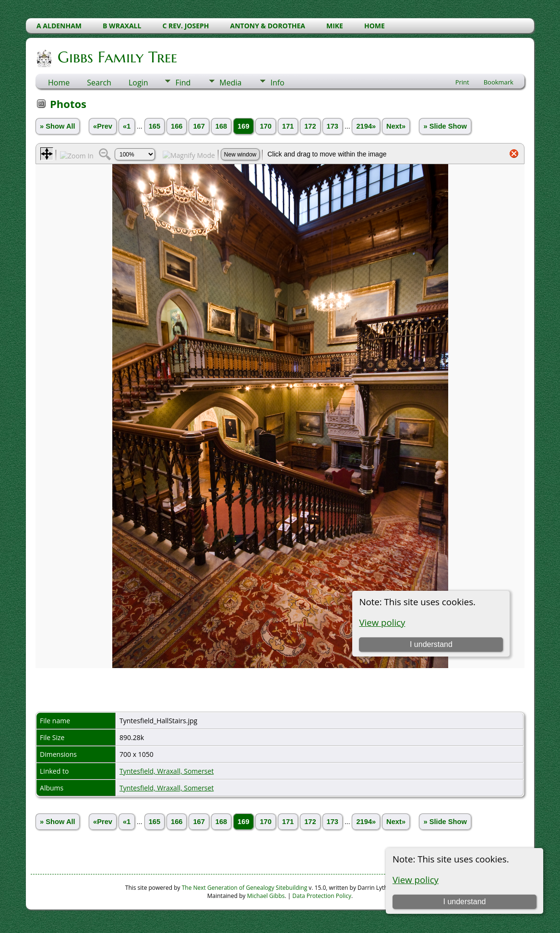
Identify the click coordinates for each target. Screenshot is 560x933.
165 (155, 126)
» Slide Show (445, 126)
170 (265, 126)
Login (138, 83)
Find (183, 83)
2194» (366, 126)
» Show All (58, 126)
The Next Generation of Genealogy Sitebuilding (245, 888)
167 (199, 126)
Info (277, 83)
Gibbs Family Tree (117, 57)
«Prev (103, 126)
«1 (127, 126)
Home (59, 83)
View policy (416, 879)
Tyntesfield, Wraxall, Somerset (167, 771)
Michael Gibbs (266, 896)
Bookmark (499, 82)
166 (177, 126)
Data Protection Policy (322, 896)
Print (462, 82)
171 (288, 126)
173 (333, 126)
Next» (396, 126)
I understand (465, 902)
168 (221, 126)
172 (310, 126)
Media (230, 83)
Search (99, 83)
